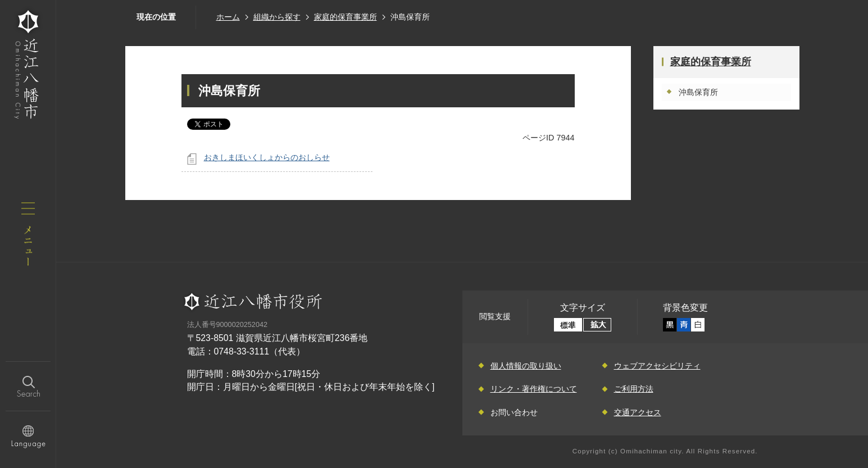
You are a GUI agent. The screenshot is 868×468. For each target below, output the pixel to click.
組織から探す (277, 17)
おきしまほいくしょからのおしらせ (267, 157)
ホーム (228, 17)
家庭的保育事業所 (346, 17)
